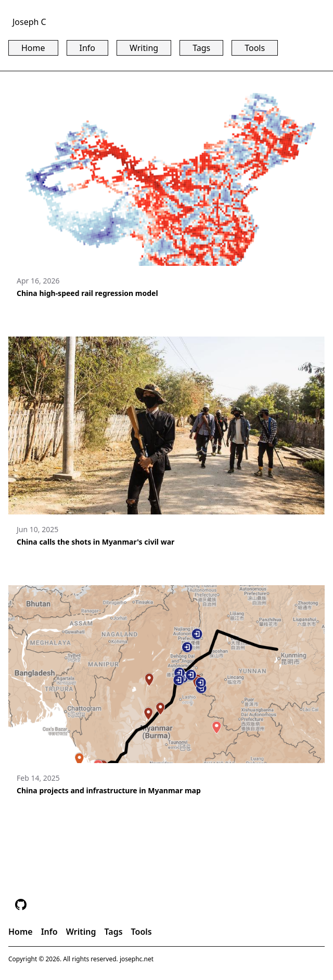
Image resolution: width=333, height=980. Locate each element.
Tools (255, 48)
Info (88, 48)
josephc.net (137, 959)
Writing (144, 48)
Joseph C (29, 22)
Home (33, 48)
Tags (201, 48)
